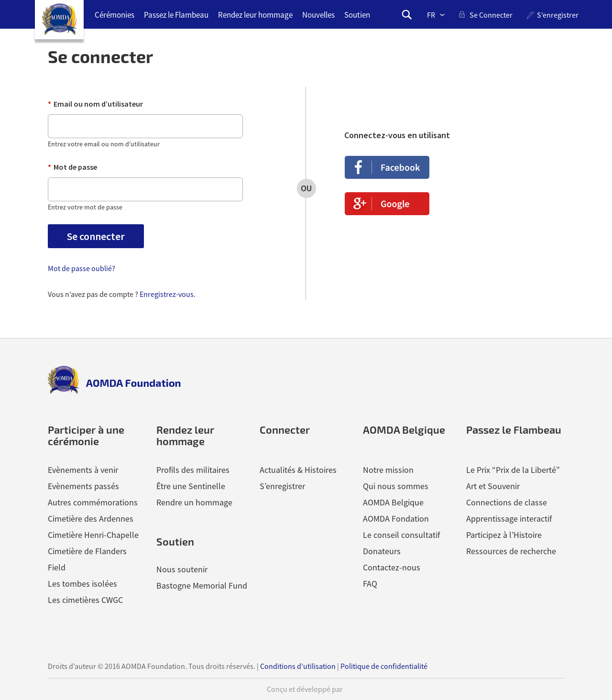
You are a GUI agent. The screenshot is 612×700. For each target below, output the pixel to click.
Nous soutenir (182, 569)
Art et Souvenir (493, 486)
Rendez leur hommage (255, 15)
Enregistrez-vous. (168, 294)
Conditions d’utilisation (298, 666)
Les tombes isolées (82, 584)
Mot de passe (72, 167)
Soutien (357, 15)
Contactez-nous (392, 567)
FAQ (370, 584)
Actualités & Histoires (298, 470)
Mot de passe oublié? (82, 268)
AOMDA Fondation (396, 519)
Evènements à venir (83, 470)
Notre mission (388, 470)
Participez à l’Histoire (504, 535)
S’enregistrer (558, 15)
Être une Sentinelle (191, 486)
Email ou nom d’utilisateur (95, 104)
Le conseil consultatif (401, 535)
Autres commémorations (93, 502)
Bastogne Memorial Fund (202, 585)
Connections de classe (507, 502)
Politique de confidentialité (384, 666)
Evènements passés (83, 486)
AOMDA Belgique (393, 502)
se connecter (491, 15)
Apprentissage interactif (509, 519)
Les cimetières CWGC (85, 600)
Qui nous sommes (396, 486)
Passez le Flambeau (176, 15)
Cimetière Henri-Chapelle (93, 535)
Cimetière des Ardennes (91, 519)
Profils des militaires (193, 470)
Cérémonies (115, 15)
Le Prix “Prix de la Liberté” (513, 470)
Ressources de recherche (511, 551)
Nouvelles (318, 15)
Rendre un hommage (194, 502)
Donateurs (382, 551)
